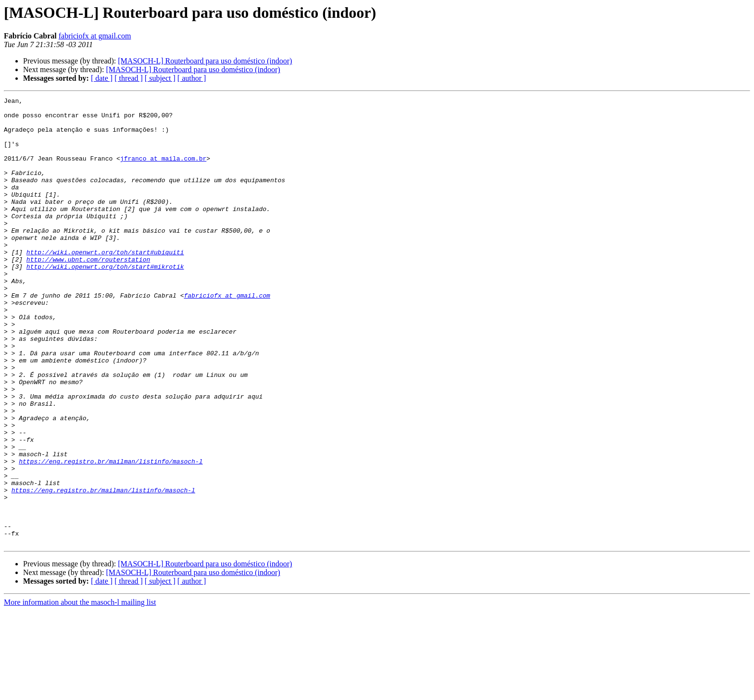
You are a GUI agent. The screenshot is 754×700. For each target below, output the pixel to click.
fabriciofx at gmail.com (95, 36)
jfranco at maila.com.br (163, 171)
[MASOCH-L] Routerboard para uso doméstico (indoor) (205, 61)
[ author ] (192, 78)
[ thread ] (129, 78)
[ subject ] (160, 78)
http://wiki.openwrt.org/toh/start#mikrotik (105, 301)
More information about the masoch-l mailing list (80, 692)
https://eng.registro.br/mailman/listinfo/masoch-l (111, 535)
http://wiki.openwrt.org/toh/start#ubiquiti (105, 284)
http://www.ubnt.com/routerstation (88, 292)
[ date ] (102, 78)
